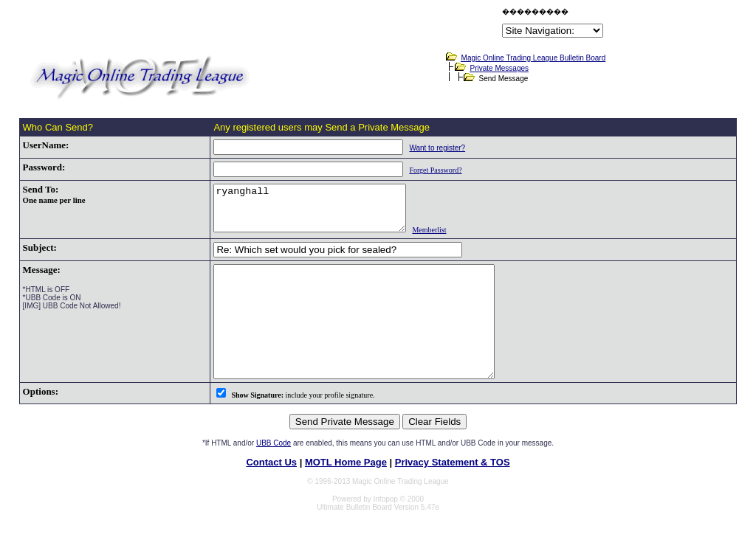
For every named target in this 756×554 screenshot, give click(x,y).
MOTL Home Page (346, 493)
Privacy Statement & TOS (453, 493)
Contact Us (271, 493)
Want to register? (422, 148)
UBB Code (274, 474)
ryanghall (306, 212)
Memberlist (436, 239)
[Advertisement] (326, 25)
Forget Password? (420, 170)
